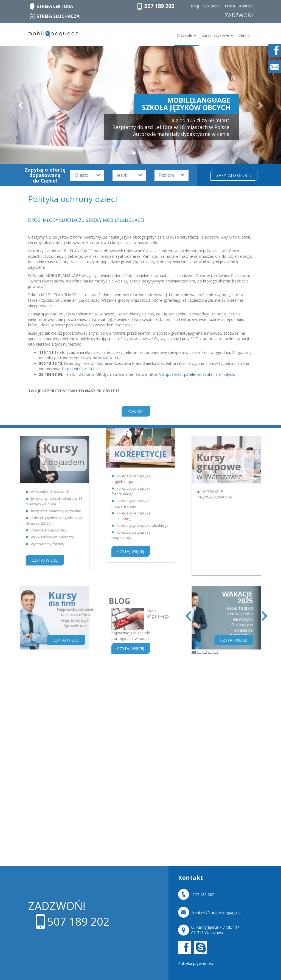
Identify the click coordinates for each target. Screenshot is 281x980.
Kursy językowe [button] (217, 35)
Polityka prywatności (196, 963)
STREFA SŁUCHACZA (58, 16)
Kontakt (246, 6)
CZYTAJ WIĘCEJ (131, 461)
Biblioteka (212, 6)
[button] (21, 105)
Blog (195, 6)
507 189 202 (159, 6)
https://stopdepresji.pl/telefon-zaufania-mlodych (191, 374)
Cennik (244, 35)
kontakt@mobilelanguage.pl (217, 913)
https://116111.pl (108, 358)
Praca (230, 6)
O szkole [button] (186, 35)
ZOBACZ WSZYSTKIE (255, 705)
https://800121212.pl (80, 369)
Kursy (16, 599)
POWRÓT (136, 418)
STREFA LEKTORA (55, 6)
